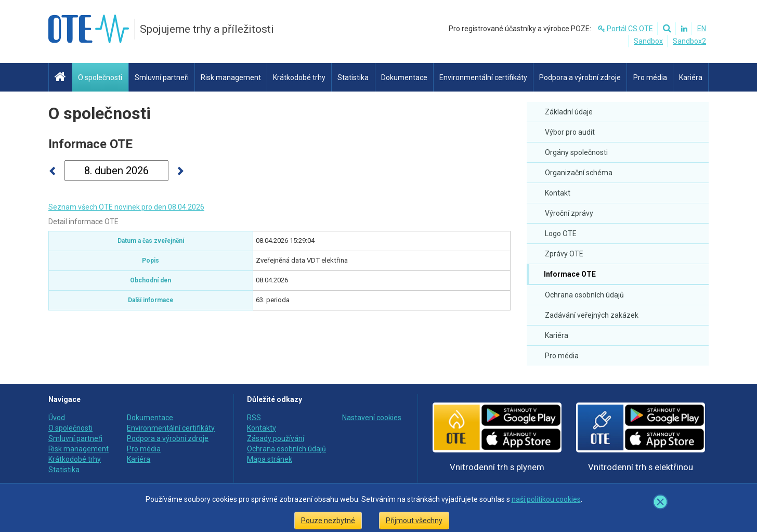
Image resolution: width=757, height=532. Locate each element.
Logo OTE (561, 233)
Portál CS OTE (625, 29)
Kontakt (558, 193)
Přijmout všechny (414, 521)
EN (702, 29)
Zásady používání (276, 438)
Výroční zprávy (569, 213)
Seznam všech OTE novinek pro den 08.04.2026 (126, 207)
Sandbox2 (689, 41)
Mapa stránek (270, 459)
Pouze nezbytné (328, 521)
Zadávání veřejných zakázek (592, 315)
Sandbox (648, 41)
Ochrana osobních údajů (584, 295)
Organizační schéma (579, 173)
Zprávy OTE (564, 254)
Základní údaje (569, 112)
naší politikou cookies (546, 499)
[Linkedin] (683, 29)
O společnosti (100, 113)
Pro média (562, 356)
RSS (254, 418)
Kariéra (557, 335)
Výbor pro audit (570, 132)
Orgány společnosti (576, 152)
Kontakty (262, 428)
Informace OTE (569, 274)
